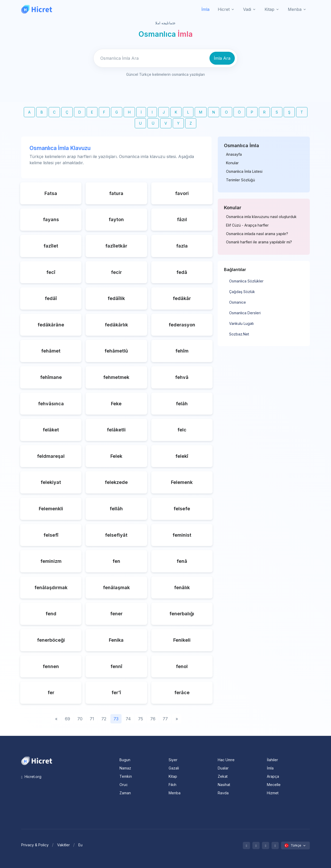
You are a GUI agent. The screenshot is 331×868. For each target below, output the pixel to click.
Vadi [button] (247, 9)
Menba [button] (295, 9)
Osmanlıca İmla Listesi (244, 171)
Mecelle (274, 785)
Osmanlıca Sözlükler (246, 281)
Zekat (223, 776)
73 (116, 719)
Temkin (126, 776)
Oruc (124, 785)
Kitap (173, 776)
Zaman (125, 793)
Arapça (273, 776)
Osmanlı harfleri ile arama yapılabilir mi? (259, 242)
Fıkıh (172, 785)
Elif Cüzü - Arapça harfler (247, 225)
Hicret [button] (224, 9)
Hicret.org (31, 777)
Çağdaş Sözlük (242, 292)
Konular (232, 163)
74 (128, 719)
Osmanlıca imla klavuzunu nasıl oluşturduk (261, 217)
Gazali (174, 768)
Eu (80, 845)
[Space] (37, 760)
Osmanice (238, 302)
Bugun (125, 760)
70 (80, 719)
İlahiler (272, 760)
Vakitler (63, 845)
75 (141, 719)
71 (92, 719)
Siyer (173, 760)
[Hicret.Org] (37, 9)
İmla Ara (222, 58)
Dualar (223, 768)
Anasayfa (234, 154)
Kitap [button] (269, 9)
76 (153, 719)
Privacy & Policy (35, 845)
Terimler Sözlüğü (240, 180)
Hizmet (273, 793)
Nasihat (224, 785)
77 (165, 719)
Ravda (223, 793)
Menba (175, 793)
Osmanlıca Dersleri (245, 313)
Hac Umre (226, 760)
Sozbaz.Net (239, 334)
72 (104, 719)
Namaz (125, 768)
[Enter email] (151, 58)
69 (67, 719)
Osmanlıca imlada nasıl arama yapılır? (257, 234)
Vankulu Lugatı (241, 323)
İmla (205, 9)
